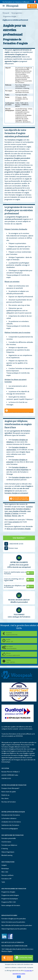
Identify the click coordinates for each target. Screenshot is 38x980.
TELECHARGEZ (19, 615)
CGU (31, 949)
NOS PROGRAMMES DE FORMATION (14, 889)
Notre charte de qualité (9, 792)
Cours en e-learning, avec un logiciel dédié (14, 580)
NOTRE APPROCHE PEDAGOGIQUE (13, 812)
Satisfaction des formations (10, 825)
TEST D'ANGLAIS (7, 949)
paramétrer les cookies (19, 974)
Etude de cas (5, 795)
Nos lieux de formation (9, 802)
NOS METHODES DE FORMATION (13, 835)
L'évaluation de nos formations (11, 822)
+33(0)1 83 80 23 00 (14, 544)
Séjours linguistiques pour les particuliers (14, 929)
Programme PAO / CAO (9, 902)
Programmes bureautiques (10, 899)
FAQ (14, 949)
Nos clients (5, 798)
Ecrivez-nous (11, 548)
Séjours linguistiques (8, 852)
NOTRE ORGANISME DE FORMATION (14, 785)
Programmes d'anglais (10, 16)
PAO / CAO (5, 872)
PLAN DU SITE (21, 949)
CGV (27, 949)
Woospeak (10, 6)
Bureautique (5, 869)
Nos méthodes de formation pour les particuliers (17, 925)
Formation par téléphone (9, 845)
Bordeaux (8, 516)
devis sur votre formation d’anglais (19, 529)
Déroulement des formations (11, 815)
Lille (19, 516)
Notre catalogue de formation (11, 905)
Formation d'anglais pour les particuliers (14, 919)
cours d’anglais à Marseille (18, 511)
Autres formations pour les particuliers (13, 922)
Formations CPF (6, 879)
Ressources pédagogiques (10, 829)
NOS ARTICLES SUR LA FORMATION (13, 942)
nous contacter (14, 522)
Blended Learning (7, 855)
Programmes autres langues (10, 895)
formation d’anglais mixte (21, 477)
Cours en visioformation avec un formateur (15, 573)
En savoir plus (28, 971)
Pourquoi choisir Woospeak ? (10, 788)
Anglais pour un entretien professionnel (15, 20)
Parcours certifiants (7, 875)
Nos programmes (17, 13)
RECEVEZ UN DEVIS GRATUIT (19, 600)
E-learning (5, 849)
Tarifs (3, 882)
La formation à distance (9, 818)
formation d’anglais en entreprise (16, 493)
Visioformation (6, 842)
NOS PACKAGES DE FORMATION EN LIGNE (14, 946)
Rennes (15, 516)
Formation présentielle (9, 838)
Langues (4, 865)
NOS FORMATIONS (8, 862)
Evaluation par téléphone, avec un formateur (15, 586)
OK (19, 977)
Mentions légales (7, 951)
